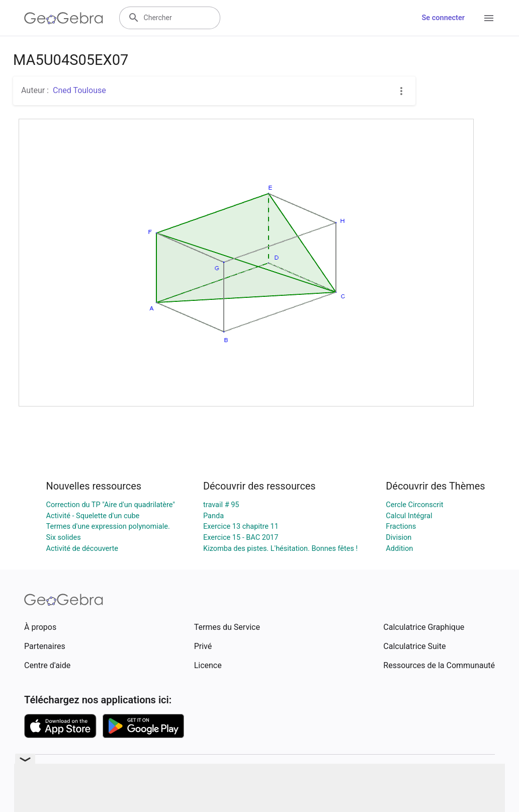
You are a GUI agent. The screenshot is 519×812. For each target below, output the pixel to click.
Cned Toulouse (79, 90)
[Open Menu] (489, 18)
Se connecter (443, 18)
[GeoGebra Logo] (64, 18)
